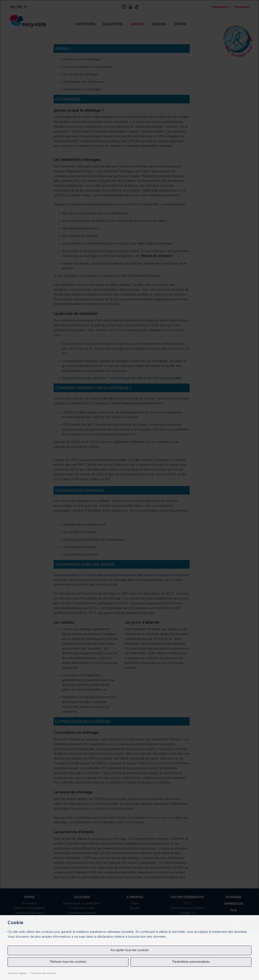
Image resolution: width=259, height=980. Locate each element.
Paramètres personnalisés (191, 962)
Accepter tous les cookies (130, 950)
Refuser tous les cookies (68, 962)
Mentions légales (17, 973)
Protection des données (43, 973)
